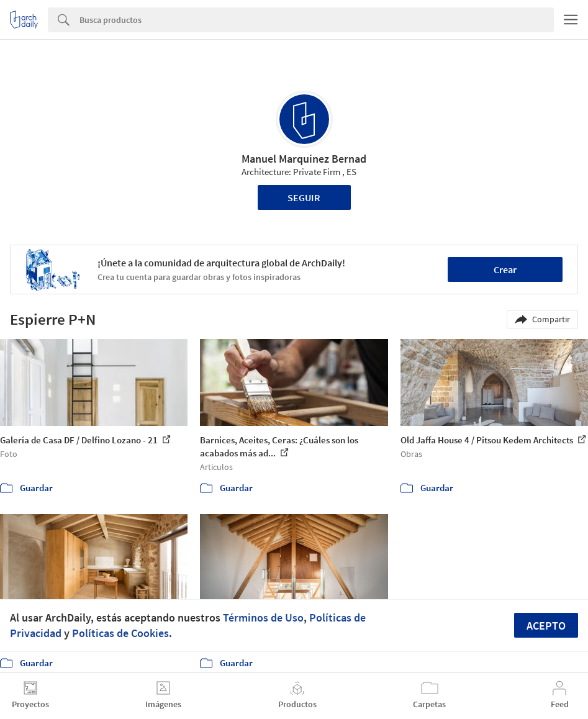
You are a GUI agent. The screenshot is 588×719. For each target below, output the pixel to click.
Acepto (546, 626)
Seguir (304, 197)
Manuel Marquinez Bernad (304, 159)
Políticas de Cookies (120, 633)
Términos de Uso (263, 617)
